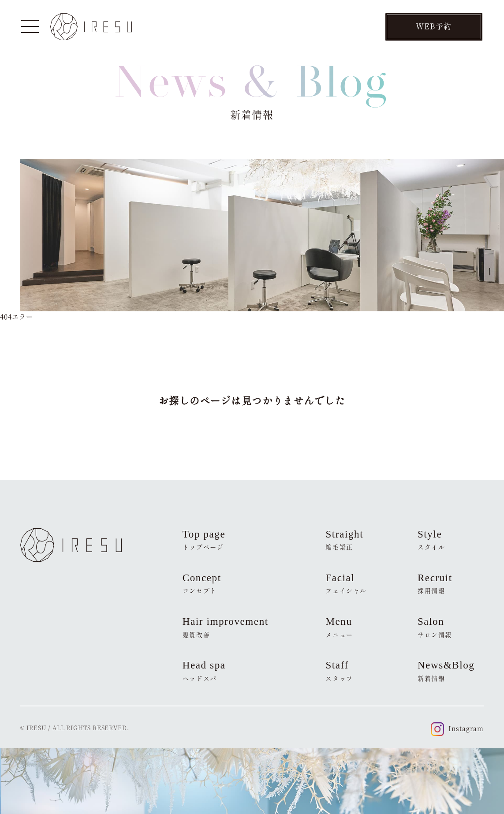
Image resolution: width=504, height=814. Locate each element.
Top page (204, 540)
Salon (435, 627)
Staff (339, 671)
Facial (346, 584)
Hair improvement (226, 627)
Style (431, 540)
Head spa (204, 671)
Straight (344, 540)
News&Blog (446, 671)
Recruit (435, 584)
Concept (202, 584)
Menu (339, 627)
